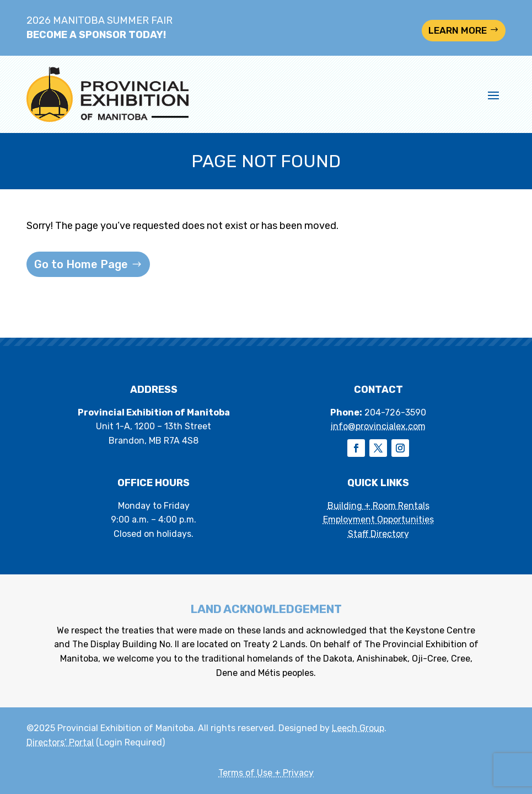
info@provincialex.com (378, 426)
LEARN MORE (458, 30)
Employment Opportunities (378, 519)
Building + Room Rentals (378, 506)
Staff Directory (378, 534)
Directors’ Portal (60, 742)
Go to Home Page (81, 264)
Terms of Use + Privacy (266, 773)
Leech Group (358, 728)
